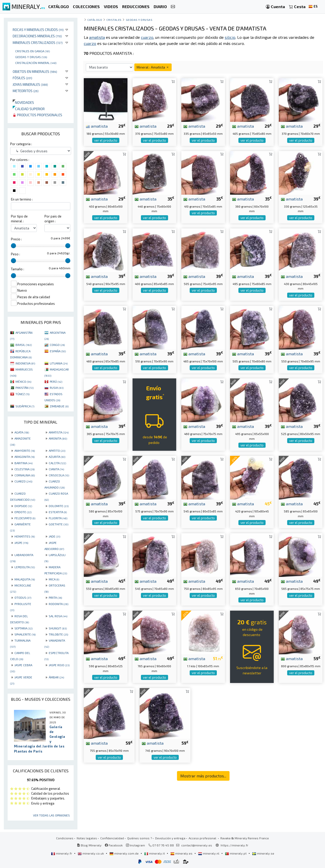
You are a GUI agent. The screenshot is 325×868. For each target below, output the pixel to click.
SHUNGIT (58, 628)
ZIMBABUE (59, 406)
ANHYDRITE (25, 450)
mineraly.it (155, 853)
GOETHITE (59, 524)
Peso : (15, 254)
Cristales (114, 20)
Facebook (114, 845)
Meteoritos (26, 91)
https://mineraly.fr (234, 845)
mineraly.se (263, 853)
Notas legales (87, 838)
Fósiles (22, 78)
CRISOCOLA (59, 475)
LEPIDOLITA (25, 567)
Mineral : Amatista (153, 67)
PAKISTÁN (25, 388)
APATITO (57, 450)
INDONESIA (25, 363)
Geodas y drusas (31, 57)
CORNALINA (25, 475)
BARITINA (23, 463)
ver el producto (106, 140)
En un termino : (22, 199)
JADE (54, 536)
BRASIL (24, 345)
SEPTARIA (23, 628)
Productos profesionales (37, 115)
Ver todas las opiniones (51, 815)
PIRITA (55, 597)
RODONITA (59, 604)
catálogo (95, 20)
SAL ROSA (58, 616)
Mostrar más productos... (203, 776)
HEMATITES (25, 536)
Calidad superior (29, 109)
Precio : (16, 239)
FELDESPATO (25, 518)
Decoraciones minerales (37, 36)
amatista (97, 126)
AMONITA (58, 438)
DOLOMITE (59, 506)
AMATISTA (59, 432)
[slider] (13, 246)
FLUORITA (58, 518)
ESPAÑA (58, 351)
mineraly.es (182, 853)
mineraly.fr (62, 853)
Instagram (135, 845)
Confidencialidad (112, 838)
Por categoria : (21, 144)
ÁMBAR (56, 677)
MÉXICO (23, 381)
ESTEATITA (58, 512)
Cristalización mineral (36, 63)
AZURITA (57, 457)
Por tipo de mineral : (19, 219)
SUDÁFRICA (25, 406)
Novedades (23, 102)
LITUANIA (59, 363)
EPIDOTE (23, 512)
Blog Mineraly (89, 845)
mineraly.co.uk (91, 853)
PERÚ (56, 381)
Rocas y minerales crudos (38, 30)
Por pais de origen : (53, 219)
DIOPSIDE (23, 506)
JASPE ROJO (59, 665)
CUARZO (23, 481)
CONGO (57, 345)
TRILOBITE (58, 634)
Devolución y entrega (170, 838)
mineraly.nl (209, 853)
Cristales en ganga (32, 51)
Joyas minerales (30, 84)
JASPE (21, 543)
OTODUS (23, 597)
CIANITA (56, 469)
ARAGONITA (25, 457)
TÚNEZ (22, 394)
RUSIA (57, 388)
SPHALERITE (25, 634)
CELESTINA (25, 469)
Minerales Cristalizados (38, 43)
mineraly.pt (236, 853)
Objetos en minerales (35, 71)
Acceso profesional (203, 838)
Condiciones (65, 838)
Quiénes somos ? (140, 838)
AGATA (22, 432)
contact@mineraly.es (197, 845)
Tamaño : (18, 269)
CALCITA (57, 463)
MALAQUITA (25, 579)
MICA (54, 579)
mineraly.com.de (124, 853)
